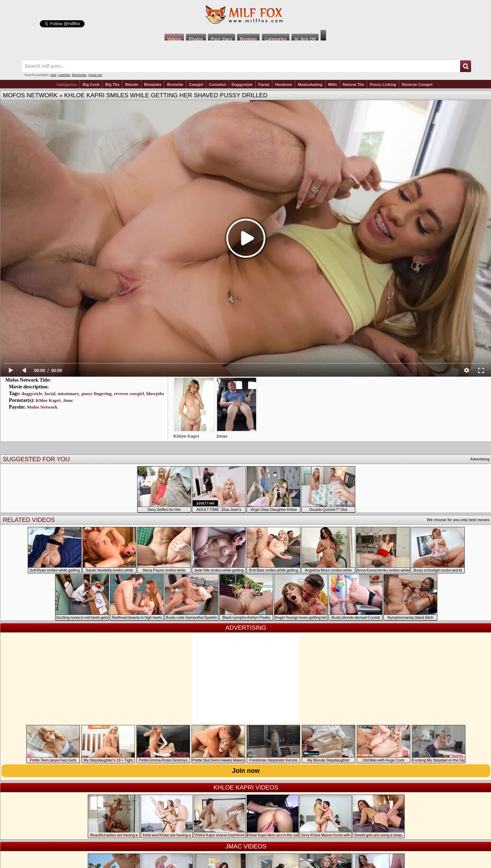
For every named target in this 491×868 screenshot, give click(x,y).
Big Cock (91, 84)
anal (53, 75)
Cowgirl (196, 84)
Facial (264, 84)
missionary (68, 394)
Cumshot (217, 84)
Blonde (132, 84)
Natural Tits (354, 84)
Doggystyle (242, 84)
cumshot (64, 75)
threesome (79, 75)
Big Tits (112, 84)
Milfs (333, 84)
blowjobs (155, 394)
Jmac (68, 400)
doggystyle (32, 394)
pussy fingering (96, 394)
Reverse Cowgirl (417, 84)
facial (50, 394)
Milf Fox (245, 15)
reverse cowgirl (129, 394)
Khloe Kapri (48, 400)
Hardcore (284, 84)
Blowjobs (153, 84)
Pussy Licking (383, 84)
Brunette (175, 84)
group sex (95, 75)
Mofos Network (30, 95)
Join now (246, 771)
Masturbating (310, 84)
